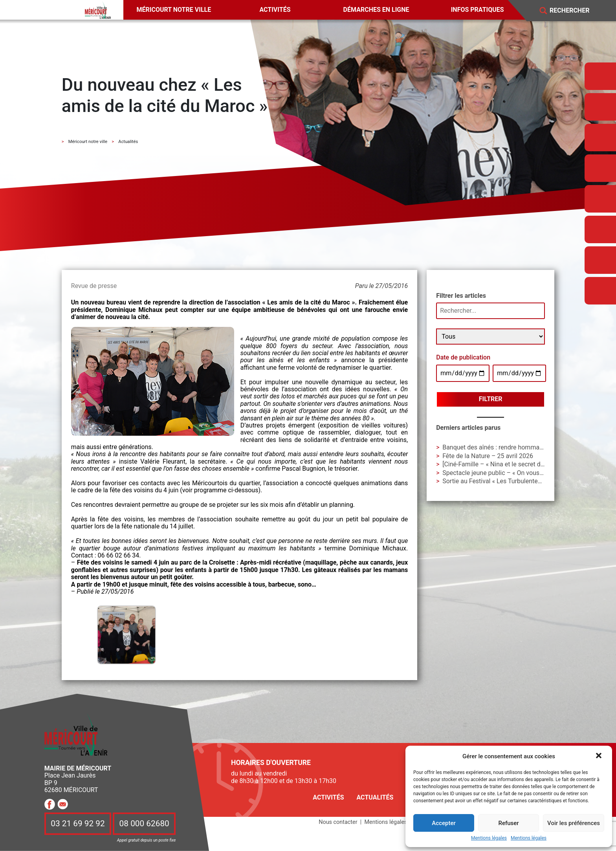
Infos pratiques (478, 10)
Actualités (375, 797)
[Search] (575, 11)
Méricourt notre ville (174, 10)
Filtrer (491, 399)
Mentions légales (489, 838)
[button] (599, 756)
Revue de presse (94, 286)
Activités (275, 10)
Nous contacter (338, 822)
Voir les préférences (574, 823)
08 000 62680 (144, 823)
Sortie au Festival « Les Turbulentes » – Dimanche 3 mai (520, 481)
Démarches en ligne (376, 10)
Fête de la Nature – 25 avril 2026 (488, 456)
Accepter (444, 823)
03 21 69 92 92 (78, 823)
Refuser (508, 823)
